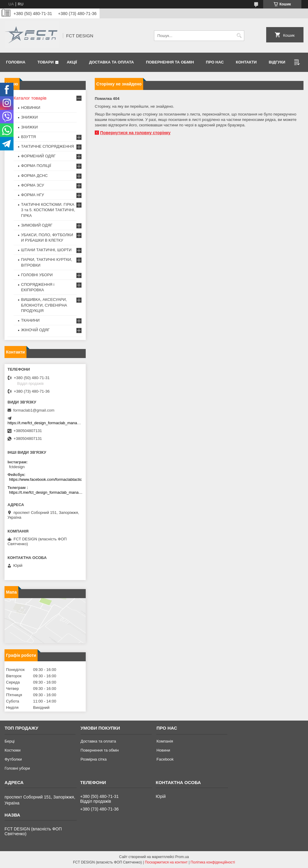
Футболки (13, 759)
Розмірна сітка (94, 759)
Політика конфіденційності (213, 862)
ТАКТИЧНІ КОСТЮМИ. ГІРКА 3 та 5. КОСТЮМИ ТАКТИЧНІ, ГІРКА (48, 210)
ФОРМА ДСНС (34, 176)
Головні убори (17, 768)
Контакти (246, 62)
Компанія (165, 741)
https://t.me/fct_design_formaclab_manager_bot (49, 423)
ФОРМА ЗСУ (33, 185)
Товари (45, 62)
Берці (9, 741)
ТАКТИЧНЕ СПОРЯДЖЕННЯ (48, 146)
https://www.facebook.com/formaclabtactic (45, 479)
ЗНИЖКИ (29, 117)
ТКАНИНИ (30, 320)
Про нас (215, 62)
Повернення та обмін (170, 62)
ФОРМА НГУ (32, 195)
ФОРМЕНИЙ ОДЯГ (38, 156)
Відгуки (277, 62)
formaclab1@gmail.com (34, 410)
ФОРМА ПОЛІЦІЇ (36, 166)
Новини (163, 750)
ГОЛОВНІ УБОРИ (37, 275)
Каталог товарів (30, 98)
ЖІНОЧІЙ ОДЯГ (35, 330)
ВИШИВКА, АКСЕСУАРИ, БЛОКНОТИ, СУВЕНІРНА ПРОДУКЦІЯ (44, 305)
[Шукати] (239, 36)
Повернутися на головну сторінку (135, 133)
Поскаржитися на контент (166, 862)
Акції (72, 62)
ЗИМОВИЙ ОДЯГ (37, 225)
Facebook (165, 759)
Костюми (12, 750)
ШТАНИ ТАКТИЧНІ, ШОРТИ (46, 250)
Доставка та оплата (111, 62)
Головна (16, 62)
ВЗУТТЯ (28, 137)
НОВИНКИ (31, 108)
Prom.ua (182, 857)
